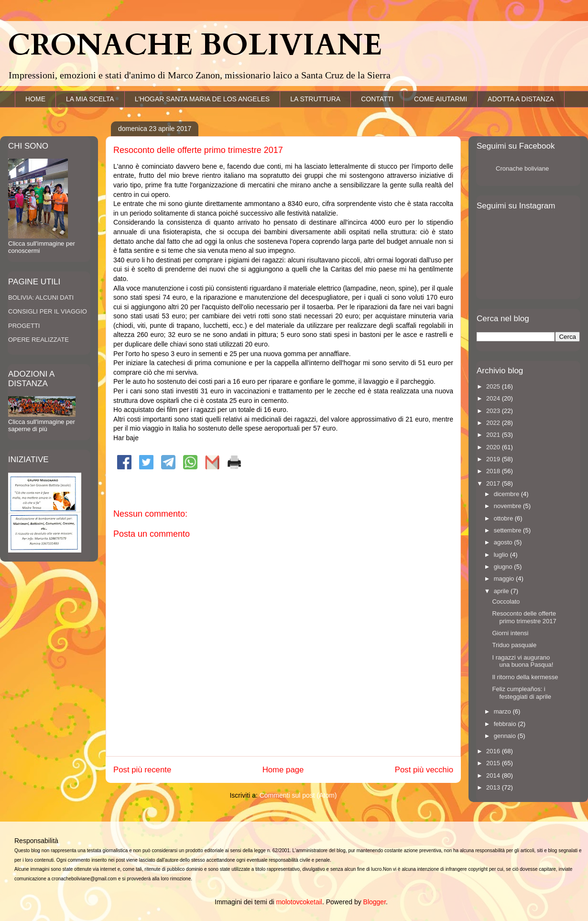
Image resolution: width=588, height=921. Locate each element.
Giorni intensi (510, 633)
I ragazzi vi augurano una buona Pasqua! (523, 661)
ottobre (504, 518)
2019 (494, 459)
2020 (494, 447)
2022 (494, 423)
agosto (504, 542)
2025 (494, 386)
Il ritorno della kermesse (525, 677)
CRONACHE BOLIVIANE (195, 45)
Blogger (375, 902)
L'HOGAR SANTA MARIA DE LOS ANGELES (202, 99)
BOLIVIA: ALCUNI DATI (41, 298)
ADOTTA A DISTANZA (521, 99)
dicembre (507, 494)
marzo (503, 711)
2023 (494, 411)
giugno (504, 567)
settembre (508, 530)
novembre (508, 506)
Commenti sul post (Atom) (298, 795)
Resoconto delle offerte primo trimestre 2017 (524, 617)
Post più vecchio (424, 770)
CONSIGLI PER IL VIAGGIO (48, 311)
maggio (505, 579)
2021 (494, 435)
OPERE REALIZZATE (38, 340)
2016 (494, 751)
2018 (494, 471)
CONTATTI (377, 99)
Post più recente (142, 770)
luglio (502, 555)
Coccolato (506, 601)
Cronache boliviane (522, 168)
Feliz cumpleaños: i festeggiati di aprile (521, 693)
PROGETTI (24, 326)
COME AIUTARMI (441, 99)
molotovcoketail (299, 902)
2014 (494, 775)
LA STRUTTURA (315, 99)
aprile (502, 591)
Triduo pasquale (514, 645)
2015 (494, 763)
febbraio (506, 724)
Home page (283, 770)
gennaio (506, 736)
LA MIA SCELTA (90, 99)
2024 (494, 398)
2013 (494, 787)
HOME (35, 99)
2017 (494, 483)
